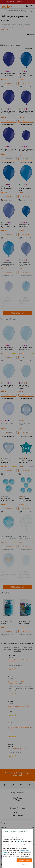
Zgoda (6, 832)
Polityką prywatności (22, 841)
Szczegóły (13, 832)
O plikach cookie (23, 832)
